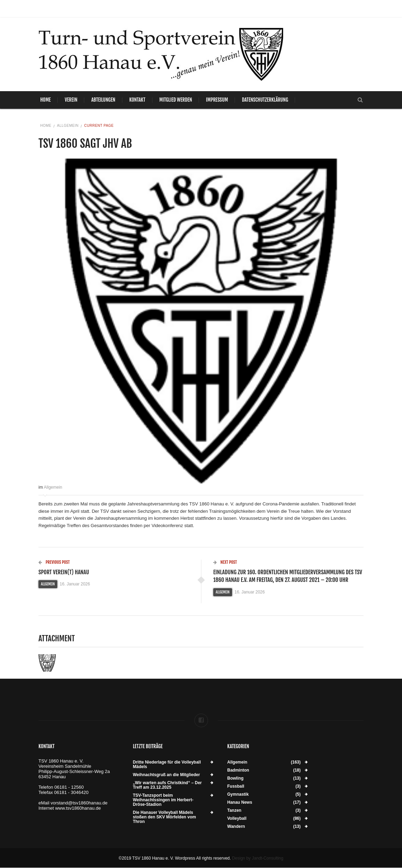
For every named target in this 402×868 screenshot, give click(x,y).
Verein (71, 100)
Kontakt (137, 100)
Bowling (235, 778)
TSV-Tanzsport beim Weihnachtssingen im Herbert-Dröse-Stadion (163, 800)
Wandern (236, 827)
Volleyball (237, 819)
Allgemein (68, 126)
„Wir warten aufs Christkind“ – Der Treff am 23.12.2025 (167, 785)
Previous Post (54, 562)
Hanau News (240, 803)
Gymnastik (238, 794)
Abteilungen (103, 100)
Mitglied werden (176, 100)
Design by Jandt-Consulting (258, 858)
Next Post (225, 562)
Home (45, 100)
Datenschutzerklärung (265, 100)
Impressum (217, 100)
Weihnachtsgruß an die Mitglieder (166, 775)
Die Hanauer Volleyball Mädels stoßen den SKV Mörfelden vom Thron (164, 817)
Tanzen (234, 811)
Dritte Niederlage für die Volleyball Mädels (167, 765)
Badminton (238, 770)
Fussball (236, 786)
